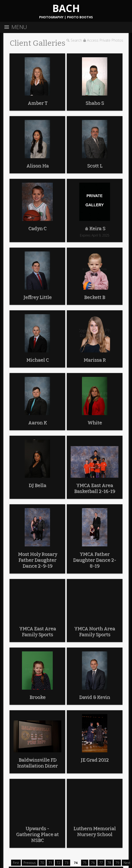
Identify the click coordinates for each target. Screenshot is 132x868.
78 (109, 863)
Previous (30, 863)
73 (67, 863)
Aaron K (37, 423)
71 (50, 863)
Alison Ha (37, 166)
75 (85, 863)
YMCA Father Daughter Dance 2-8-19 (95, 560)
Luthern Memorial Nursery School (95, 831)
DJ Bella (37, 485)
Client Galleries (38, 43)
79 (117, 863)
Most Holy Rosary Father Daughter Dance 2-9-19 (37, 560)
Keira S (97, 228)
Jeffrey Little (37, 297)
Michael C (37, 360)
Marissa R (95, 360)
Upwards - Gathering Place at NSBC (37, 834)
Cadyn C (37, 228)
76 (93, 863)
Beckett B (95, 297)
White (95, 423)
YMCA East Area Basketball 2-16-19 (95, 488)
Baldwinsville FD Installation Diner (37, 763)
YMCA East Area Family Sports (37, 631)
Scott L (95, 166)
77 (101, 863)
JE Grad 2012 (95, 760)
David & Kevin (95, 697)
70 (42, 863)
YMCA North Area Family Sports (95, 631)
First (16, 863)
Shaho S (95, 103)
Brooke (37, 697)
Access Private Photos (105, 40)
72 (58, 863)
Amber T (37, 103)
